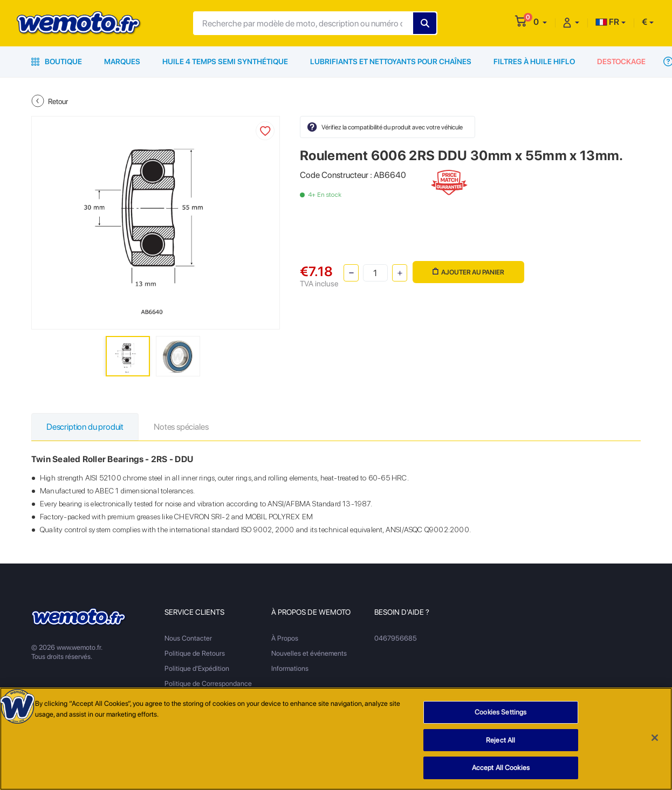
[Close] (655, 738)
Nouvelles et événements (309, 653)
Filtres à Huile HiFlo (534, 61)
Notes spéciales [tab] (181, 427)
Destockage (621, 61)
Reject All (500, 741)
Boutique (57, 61)
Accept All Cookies (501, 769)
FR (607, 22)
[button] (540, 22)
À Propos (285, 638)
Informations (290, 668)
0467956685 (396, 638)
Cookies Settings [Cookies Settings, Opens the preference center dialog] (500, 713)
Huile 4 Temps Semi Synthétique (225, 61)
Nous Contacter (188, 638)
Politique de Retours (195, 653)
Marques (122, 61)
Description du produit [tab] (85, 427)
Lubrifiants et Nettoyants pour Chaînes (391, 61)
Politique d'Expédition (197, 668)
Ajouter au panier (468, 272)
